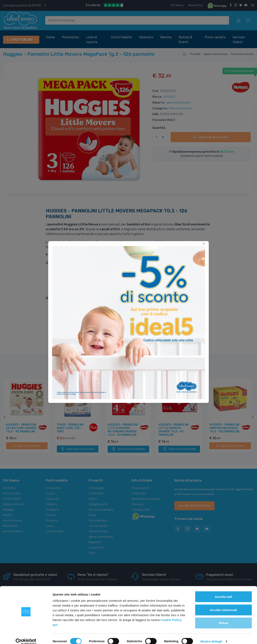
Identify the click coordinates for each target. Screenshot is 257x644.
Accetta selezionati (223, 605)
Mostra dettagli (211, 636)
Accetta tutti (224, 591)
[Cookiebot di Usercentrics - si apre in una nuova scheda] (26, 636)
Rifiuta (224, 618)
